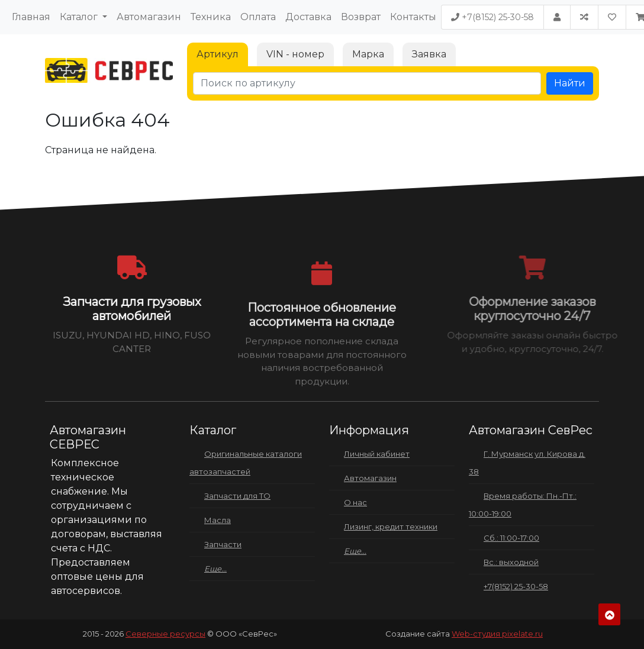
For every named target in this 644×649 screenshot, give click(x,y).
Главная (31, 17)
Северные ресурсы (165, 634)
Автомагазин (149, 17)
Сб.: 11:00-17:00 (511, 538)
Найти (570, 83)
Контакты (413, 17)
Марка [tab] (368, 54)
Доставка (308, 17)
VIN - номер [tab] (295, 54)
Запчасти (223, 544)
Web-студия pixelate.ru (497, 634)
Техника (211, 17)
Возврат (361, 17)
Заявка (429, 54)
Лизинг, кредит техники (391, 527)
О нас (355, 502)
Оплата (258, 17)
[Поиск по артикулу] (367, 83)
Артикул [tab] (218, 54)
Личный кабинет (377, 454)
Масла (218, 520)
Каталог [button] (80, 17)
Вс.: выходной (511, 562)
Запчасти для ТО (237, 496)
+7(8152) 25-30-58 (492, 17)
